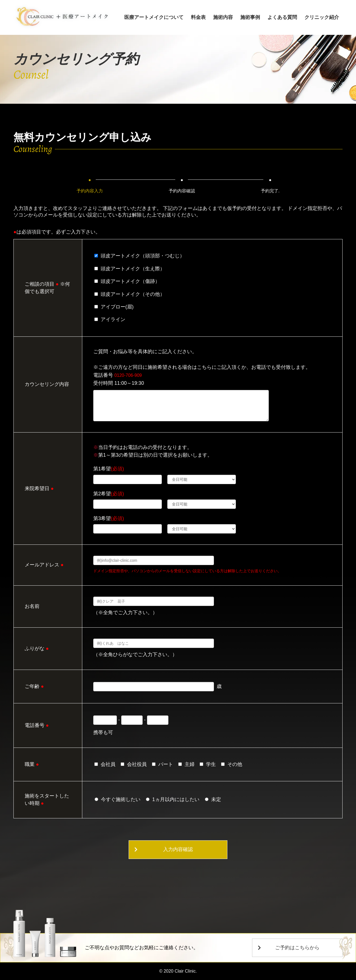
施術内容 (226, 17)
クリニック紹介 (322, 17)
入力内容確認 (178, 849)
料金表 (202, 17)
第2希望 (109, 494)
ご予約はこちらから (289, 948)
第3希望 (109, 518)
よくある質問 (283, 17)
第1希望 (109, 469)
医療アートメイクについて (158, 17)
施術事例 (252, 17)
